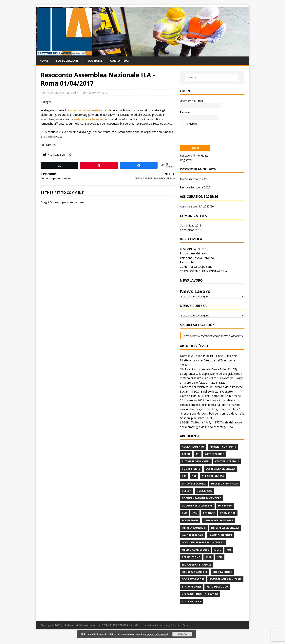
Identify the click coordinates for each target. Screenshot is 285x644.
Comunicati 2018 (191, 225)
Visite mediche (191, 601)
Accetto (182, 634)
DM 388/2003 (204, 491)
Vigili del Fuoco (217, 587)
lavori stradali (192, 535)
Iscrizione (94, 61)
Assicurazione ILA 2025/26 (197, 206)
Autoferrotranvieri (196, 461)
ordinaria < (82, 119)
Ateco (186, 454)
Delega (187, 491)
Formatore (228, 513)
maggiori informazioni (156, 634)
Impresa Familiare (194, 528)
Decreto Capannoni (225, 484)
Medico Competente (195, 550)
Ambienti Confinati (223, 447)
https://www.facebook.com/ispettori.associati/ (214, 336)
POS (229, 550)
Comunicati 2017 (191, 230)
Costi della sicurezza (220, 469)
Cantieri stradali (227, 461)
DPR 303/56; (225, 506)
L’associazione (67, 61)
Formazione (190, 520)
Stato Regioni (191, 587)
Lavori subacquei (220, 535)
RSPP (209, 557)
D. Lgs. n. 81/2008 (213, 476)
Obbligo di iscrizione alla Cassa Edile (203, 369)
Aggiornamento (193, 447)
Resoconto (93, 93)
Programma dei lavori (194, 253)
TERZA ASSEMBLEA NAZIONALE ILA (203, 271)
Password (186, 112)
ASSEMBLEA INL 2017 (194, 249)
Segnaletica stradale (197, 565)
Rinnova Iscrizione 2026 (195, 187)
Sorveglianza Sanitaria (225, 579)
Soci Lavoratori (193, 579)
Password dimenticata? (195, 155)
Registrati (186, 160)
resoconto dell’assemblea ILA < (88, 110)
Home (44, 61)
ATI (198, 454)
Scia (220, 557)
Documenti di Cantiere (197, 506)
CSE (184, 476)
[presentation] (210, 134)
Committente (191, 469)
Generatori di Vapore (218, 520)
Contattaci (119, 61)
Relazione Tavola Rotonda (197, 258)
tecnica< (98, 119)
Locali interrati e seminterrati (203, 542)
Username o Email (192, 101)
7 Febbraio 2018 (55, 93)
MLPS (218, 550)
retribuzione (191, 557)
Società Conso (222, 572)
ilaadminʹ (75, 93)
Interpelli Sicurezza (225, 528)
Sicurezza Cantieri (194, 572)
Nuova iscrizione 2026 (194, 179)
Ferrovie (209, 513)
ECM (195, 513)
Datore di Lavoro (194, 484)
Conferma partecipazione (196, 267)
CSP (194, 476)
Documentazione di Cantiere (201, 498)
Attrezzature (214, 454)
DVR (184, 513)
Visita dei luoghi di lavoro (200, 594)
